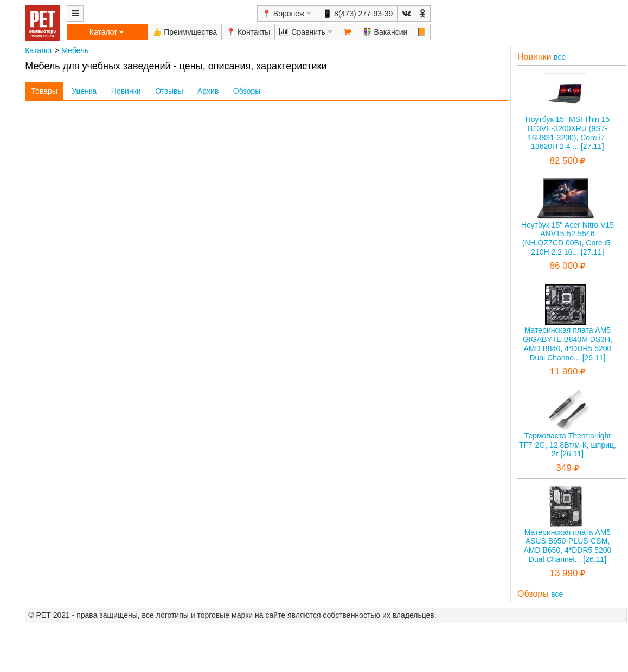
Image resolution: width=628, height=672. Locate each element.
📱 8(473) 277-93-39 (358, 14)
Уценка (84, 91)
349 (563, 468)
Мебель (75, 50)
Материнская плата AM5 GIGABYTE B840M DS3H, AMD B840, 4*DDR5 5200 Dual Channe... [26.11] (568, 344)
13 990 (563, 573)
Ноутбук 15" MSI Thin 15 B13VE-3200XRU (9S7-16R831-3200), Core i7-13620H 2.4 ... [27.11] (568, 133)
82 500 (563, 161)
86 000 (563, 266)
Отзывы (169, 91)
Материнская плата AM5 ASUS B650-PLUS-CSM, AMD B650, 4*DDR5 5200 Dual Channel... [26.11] (568, 546)
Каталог (39, 50)
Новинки (126, 91)
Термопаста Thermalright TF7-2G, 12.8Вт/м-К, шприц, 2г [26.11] (568, 445)
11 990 (563, 371)
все (560, 57)
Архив (208, 91)
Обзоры (247, 91)
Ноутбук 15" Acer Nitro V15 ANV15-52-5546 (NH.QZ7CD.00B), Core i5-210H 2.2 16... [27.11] (568, 238)
